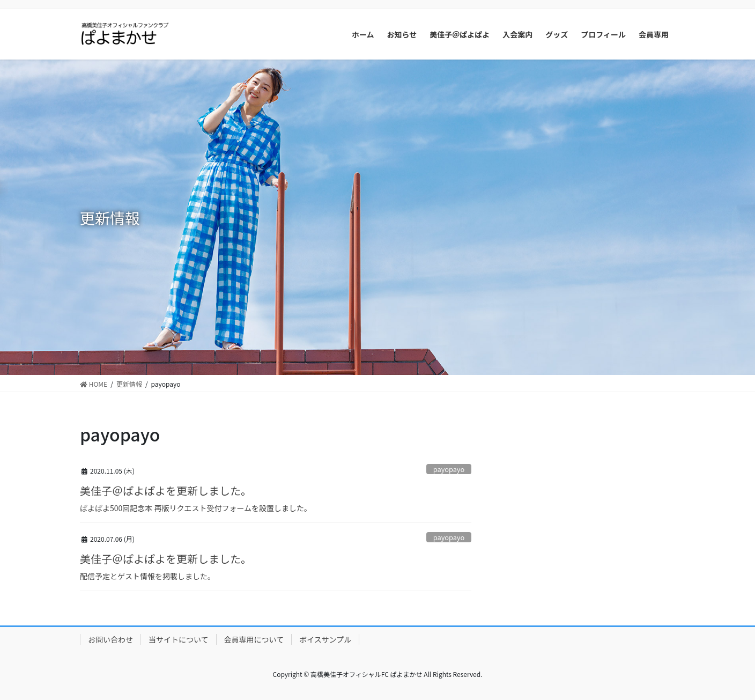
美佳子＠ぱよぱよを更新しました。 (166, 491)
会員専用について (254, 639)
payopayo (449, 469)
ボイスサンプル (325, 639)
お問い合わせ (110, 639)
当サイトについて (179, 639)
